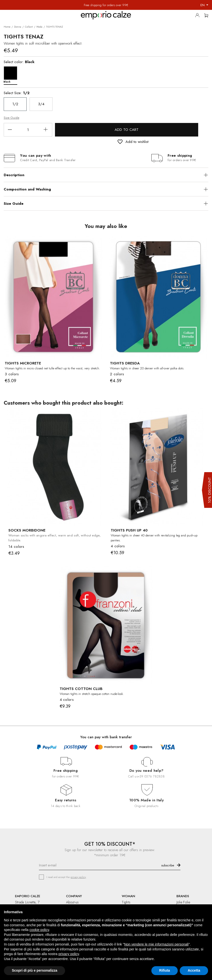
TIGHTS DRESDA (125, 363)
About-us (72, 902)
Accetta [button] (194, 970)
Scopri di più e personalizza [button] (35, 970)
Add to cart (127, 130)
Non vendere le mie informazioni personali (156, 944)
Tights (126, 902)
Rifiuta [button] (165, 970)
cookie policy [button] (39, 930)
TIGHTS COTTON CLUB (81, 689)
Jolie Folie (183, 902)
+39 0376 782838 (151, 776)
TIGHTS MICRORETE (23, 363)
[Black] (12, 74)
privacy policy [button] (69, 954)
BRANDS (183, 896)
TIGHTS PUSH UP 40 (129, 530)
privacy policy (78, 877)
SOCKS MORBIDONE (27, 530)
